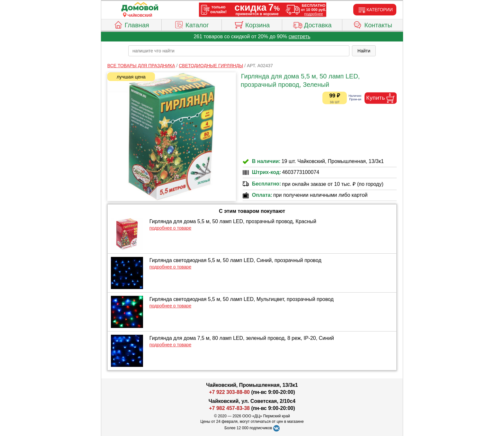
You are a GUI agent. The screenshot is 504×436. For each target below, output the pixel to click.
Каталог (192, 24)
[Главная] (140, 7)
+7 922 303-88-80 (229, 392)
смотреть (300, 36)
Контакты (373, 24)
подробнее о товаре (170, 228)
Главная (131, 24)
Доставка (312, 24)
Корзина (252, 24)
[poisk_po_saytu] (239, 51)
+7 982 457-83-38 (229, 408)
